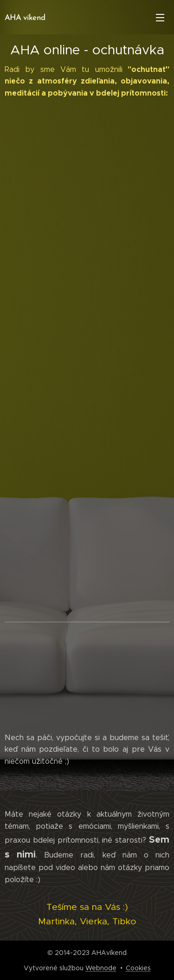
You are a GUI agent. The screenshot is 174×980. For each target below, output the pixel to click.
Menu (160, 18)
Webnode (101, 968)
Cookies (138, 968)
